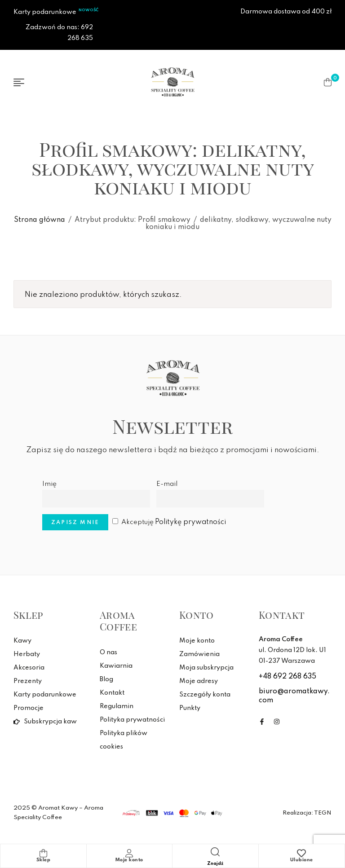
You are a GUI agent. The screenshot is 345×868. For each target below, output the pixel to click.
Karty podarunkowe (45, 12)
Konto (197, 615)
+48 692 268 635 (287, 677)
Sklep (44, 860)
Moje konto (129, 860)
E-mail (167, 484)
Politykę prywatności (190, 522)
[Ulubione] (301, 853)
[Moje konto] (129, 853)
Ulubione (302, 860)
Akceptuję (169, 522)
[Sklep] (43, 853)
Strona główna (40, 220)
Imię (49, 484)
